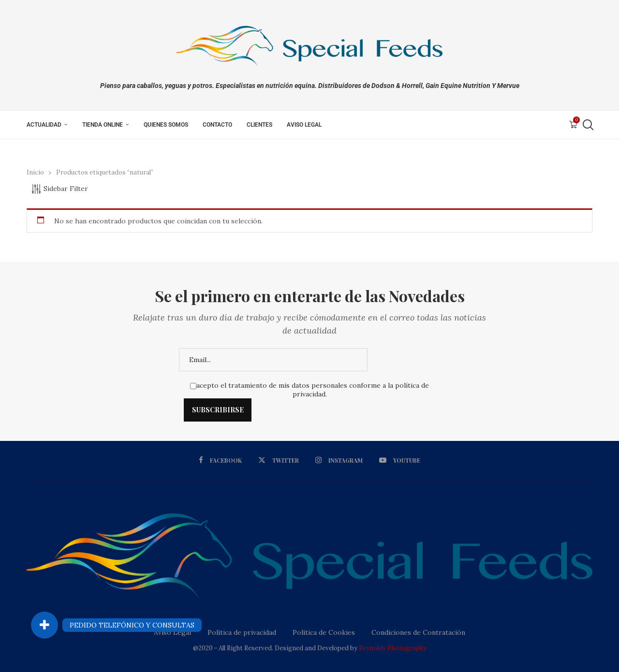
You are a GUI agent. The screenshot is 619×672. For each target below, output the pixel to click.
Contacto (217, 125)
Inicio (35, 172)
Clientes (259, 125)
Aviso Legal (304, 125)
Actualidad (44, 125)
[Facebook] (223, 460)
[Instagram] (339, 460)
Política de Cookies (324, 632)
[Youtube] (398, 460)
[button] (44, 625)
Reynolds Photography (393, 648)
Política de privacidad (242, 632)
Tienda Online (103, 125)
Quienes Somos (166, 125)
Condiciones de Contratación (418, 632)
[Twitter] (280, 460)
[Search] (588, 125)
